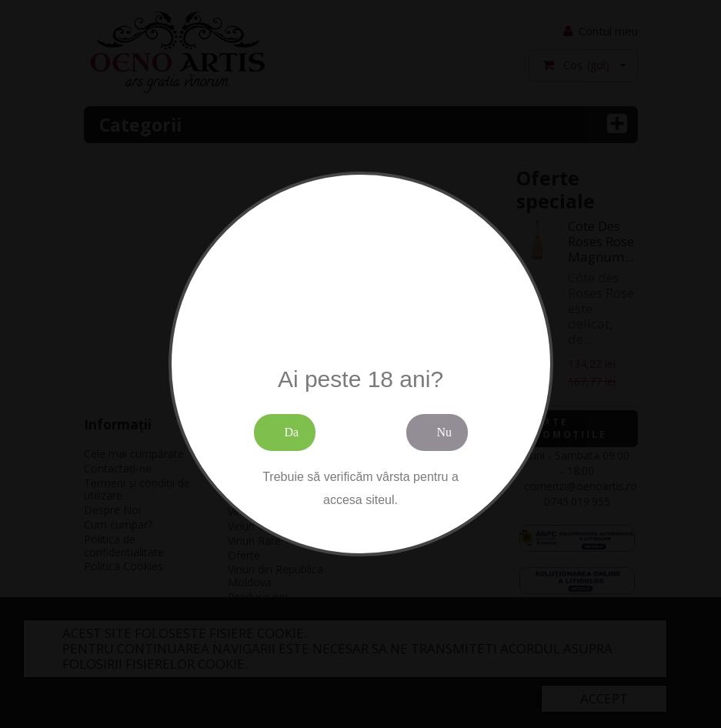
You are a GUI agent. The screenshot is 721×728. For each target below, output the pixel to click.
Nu (445, 432)
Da (292, 432)
